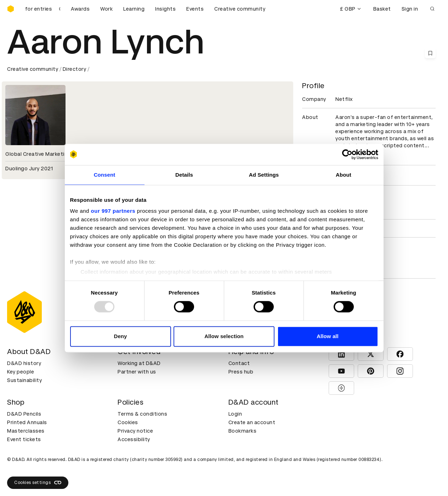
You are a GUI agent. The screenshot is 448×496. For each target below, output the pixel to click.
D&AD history (24, 363)
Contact (239, 363)
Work (106, 9)
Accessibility (134, 439)
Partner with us (137, 372)
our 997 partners (113, 211)
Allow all (328, 336)
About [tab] (344, 175)
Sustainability (24, 380)
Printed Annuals (27, 422)
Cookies (128, 422)
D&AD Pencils (24, 414)
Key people (21, 372)
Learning (134, 9)
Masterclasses (26, 431)
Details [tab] (184, 175)
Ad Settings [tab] (264, 175)
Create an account (252, 422)
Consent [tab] (105, 175)
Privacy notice (135, 431)
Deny (120, 336)
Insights (165, 9)
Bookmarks (243, 431)
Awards (80, 9)
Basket (382, 9)
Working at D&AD (139, 363)
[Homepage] (11, 9)
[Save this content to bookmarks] (430, 53)
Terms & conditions (142, 414)
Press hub (241, 372)
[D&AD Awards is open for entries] (42, 9)
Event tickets (24, 439)
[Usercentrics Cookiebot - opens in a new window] (347, 154)
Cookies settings (38, 483)
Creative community (240, 9)
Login (235, 414)
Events (195, 9)
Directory (75, 69)
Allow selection (224, 336)
